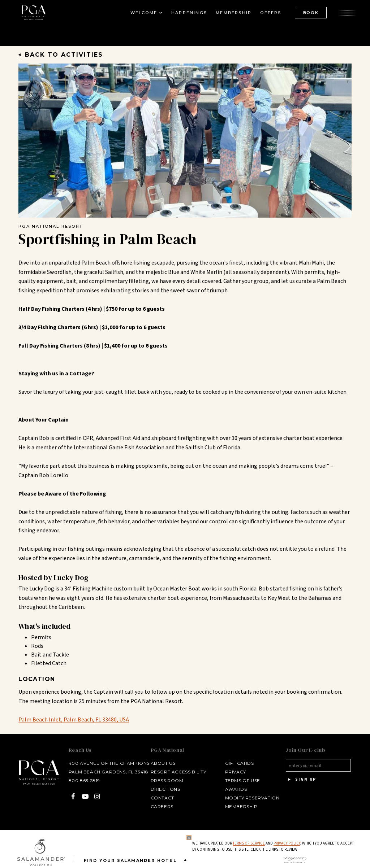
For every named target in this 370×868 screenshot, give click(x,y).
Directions (165, 789)
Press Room (166, 780)
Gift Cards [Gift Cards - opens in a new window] (239, 763)
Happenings (188, 13)
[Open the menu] (347, 13)
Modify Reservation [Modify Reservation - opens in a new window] (252, 798)
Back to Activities (64, 55)
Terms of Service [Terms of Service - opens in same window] (249, 843)
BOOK (310, 13)
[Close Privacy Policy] (189, 838)
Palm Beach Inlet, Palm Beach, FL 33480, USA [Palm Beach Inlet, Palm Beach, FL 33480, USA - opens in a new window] (74, 720)
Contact (162, 798)
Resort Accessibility (178, 772)
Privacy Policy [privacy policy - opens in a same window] (287, 843)
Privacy (235, 772)
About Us (162, 763)
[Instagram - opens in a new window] (96, 796)
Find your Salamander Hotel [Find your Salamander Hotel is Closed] (137, 860)
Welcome (143, 13)
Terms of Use (242, 780)
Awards (235, 789)
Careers (161, 806)
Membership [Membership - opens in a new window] (233, 13)
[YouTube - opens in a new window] (84, 796)
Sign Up (301, 780)
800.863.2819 (83, 780)
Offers (270, 13)
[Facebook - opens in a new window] (72, 796)
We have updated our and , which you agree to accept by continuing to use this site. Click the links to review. (273, 847)
